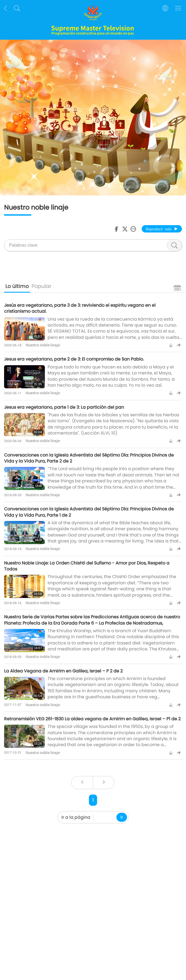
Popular (41, 286)
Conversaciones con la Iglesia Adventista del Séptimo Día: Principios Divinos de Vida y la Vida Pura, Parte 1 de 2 (89, 512)
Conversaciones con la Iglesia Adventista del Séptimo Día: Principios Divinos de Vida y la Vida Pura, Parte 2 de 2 (89, 458)
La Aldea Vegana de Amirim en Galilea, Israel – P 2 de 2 (63, 671)
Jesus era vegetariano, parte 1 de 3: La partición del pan (64, 407)
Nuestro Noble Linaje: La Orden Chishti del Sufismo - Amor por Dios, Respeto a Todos (87, 566)
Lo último (17, 286)
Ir (122, 817)
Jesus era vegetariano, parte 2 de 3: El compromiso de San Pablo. (74, 359)
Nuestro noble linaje (43, 345)
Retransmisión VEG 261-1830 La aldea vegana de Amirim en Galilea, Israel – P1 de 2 (92, 719)
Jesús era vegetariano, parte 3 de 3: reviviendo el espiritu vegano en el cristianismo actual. (80, 308)
